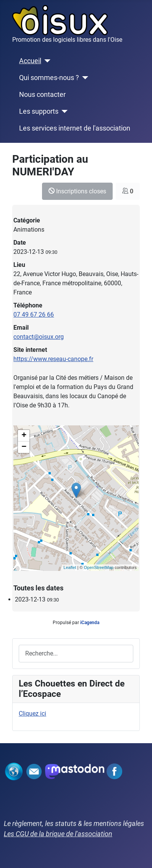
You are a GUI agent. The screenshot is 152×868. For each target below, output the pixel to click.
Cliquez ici (32, 714)
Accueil (30, 61)
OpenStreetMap (99, 567)
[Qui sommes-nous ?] (84, 78)
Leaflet (70, 567)
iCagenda (90, 623)
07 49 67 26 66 (34, 315)
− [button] (24, 447)
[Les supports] (63, 111)
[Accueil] (46, 61)
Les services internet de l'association (75, 128)
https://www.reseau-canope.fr (53, 359)
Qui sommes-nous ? (49, 78)
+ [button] (24, 436)
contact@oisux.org (39, 337)
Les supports (39, 111)
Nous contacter (42, 95)
